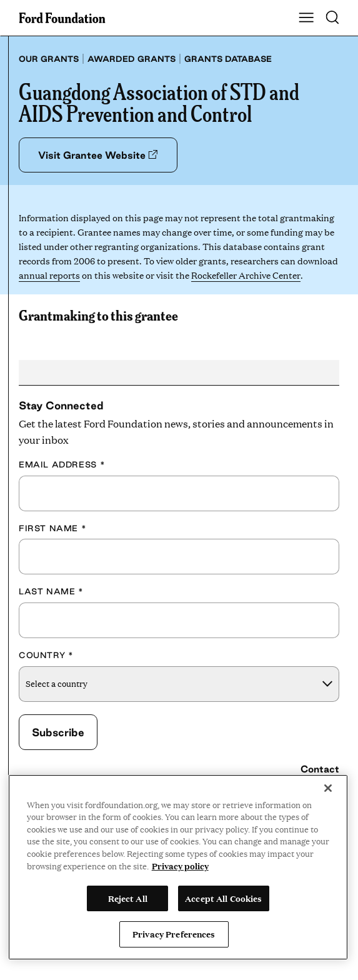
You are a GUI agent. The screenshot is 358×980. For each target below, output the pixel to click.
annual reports (49, 275)
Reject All (128, 898)
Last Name (51, 591)
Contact (320, 769)
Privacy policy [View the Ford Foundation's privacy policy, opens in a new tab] (180, 866)
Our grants (49, 59)
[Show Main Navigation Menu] (306, 18)
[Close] (328, 788)
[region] (178, 867)
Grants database (228, 59)
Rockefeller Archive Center (246, 275)
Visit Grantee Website (98, 155)
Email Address (62, 464)
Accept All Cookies (223, 898)
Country (46, 655)
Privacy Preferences (174, 934)
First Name (52, 528)
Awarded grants (132, 59)
